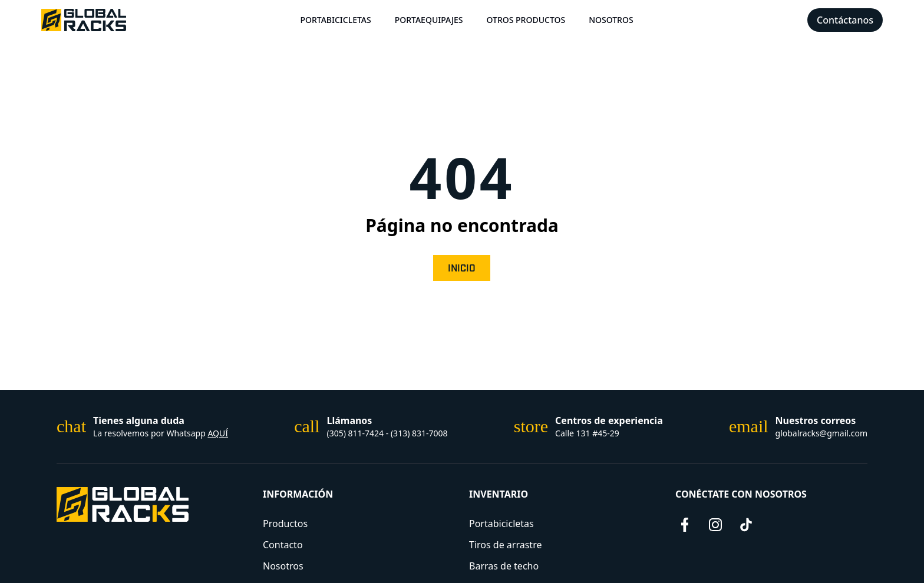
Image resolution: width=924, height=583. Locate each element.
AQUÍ (218, 433)
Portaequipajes (429, 20)
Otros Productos (526, 20)
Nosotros (611, 20)
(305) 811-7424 (356, 433)
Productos (285, 524)
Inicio (462, 269)
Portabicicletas (335, 20)
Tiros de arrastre (505, 545)
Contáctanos (845, 20)
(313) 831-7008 (419, 433)
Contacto (283, 545)
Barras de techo (504, 566)
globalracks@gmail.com (821, 433)
